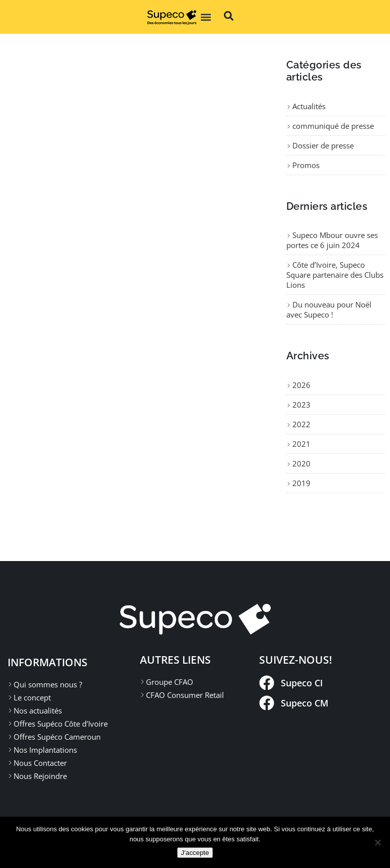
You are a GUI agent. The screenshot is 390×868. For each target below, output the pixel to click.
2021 (301, 444)
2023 (301, 405)
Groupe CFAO (170, 682)
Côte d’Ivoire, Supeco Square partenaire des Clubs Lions (335, 275)
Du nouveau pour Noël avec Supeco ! (329, 309)
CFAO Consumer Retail (185, 695)
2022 (301, 424)
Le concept (32, 697)
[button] (206, 17)
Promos (306, 165)
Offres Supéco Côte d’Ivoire (61, 724)
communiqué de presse (333, 126)
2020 (301, 463)
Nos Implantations (45, 750)
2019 (301, 483)
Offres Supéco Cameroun (57, 737)
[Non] (377, 842)
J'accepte (195, 853)
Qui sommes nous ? (48, 684)
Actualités (309, 106)
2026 (301, 385)
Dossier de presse (323, 145)
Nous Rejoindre (40, 776)
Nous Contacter (40, 763)
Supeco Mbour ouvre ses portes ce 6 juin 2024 (332, 240)
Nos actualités (38, 711)
